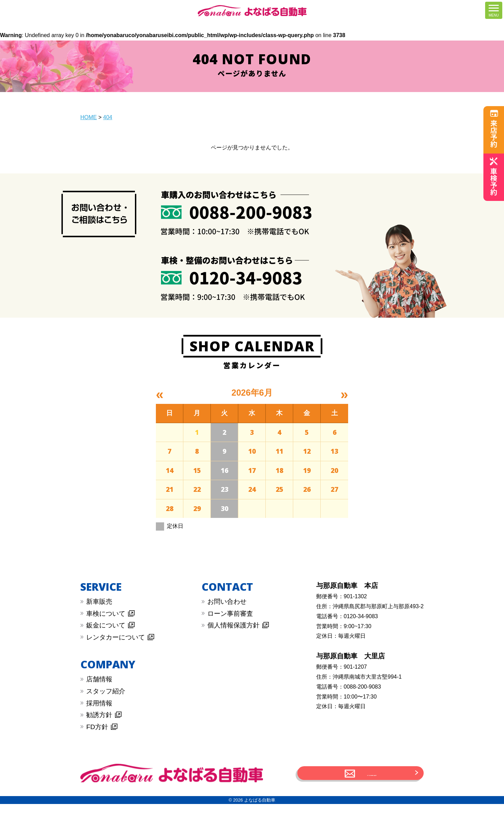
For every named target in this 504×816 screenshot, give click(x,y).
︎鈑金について (106, 625)
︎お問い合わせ (227, 602)
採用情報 (99, 703)
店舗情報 (99, 679)
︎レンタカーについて (116, 637)
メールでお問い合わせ (372, 779)
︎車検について (106, 614)
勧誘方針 (99, 715)
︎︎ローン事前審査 (230, 614)
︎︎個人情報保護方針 (233, 625)
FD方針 (97, 727)
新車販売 (99, 602)
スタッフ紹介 (106, 691)
